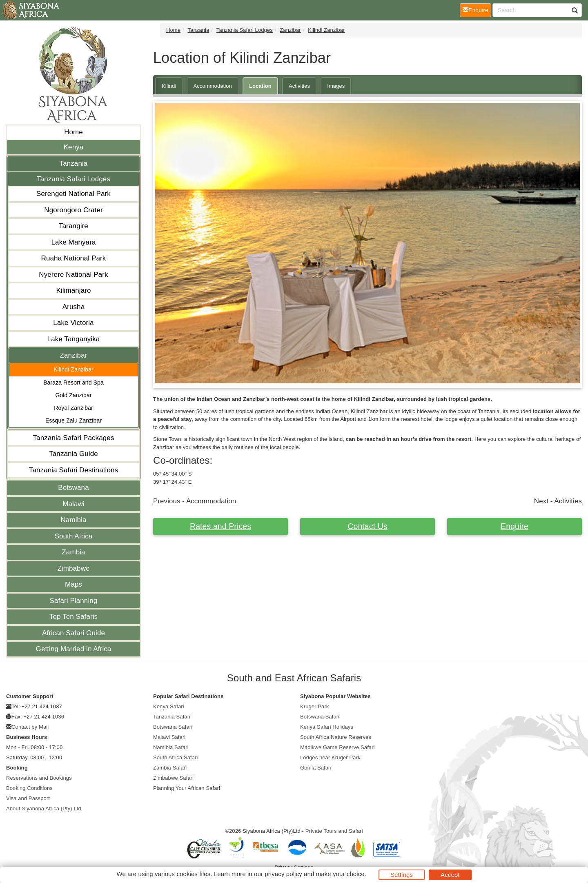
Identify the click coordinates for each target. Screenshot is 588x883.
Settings (402, 875)
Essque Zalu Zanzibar (73, 420)
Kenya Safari (169, 706)
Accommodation (213, 86)
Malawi (73, 504)
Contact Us (367, 526)
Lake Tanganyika (74, 339)
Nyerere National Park (73, 275)
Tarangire (73, 226)
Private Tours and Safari (334, 831)
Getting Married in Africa (74, 649)
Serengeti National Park (73, 194)
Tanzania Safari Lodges (73, 179)
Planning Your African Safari (187, 788)
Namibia (73, 520)
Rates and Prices (220, 526)
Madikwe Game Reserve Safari (337, 747)
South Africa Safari (176, 757)
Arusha (73, 307)
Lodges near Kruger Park (330, 757)
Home (73, 132)
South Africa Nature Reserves (336, 737)
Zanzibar (74, 355)
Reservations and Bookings (39, 778)
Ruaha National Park (74, 258)
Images (336, 86)
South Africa (74, 536)
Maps (73, 584)
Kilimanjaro (73, 290)
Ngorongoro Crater (73, 210)
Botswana (73, 488)
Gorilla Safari (316, 768)
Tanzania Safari (172, 717)
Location (260, 86)
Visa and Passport (28, 798)
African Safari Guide (73, 633)
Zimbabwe (73, 568)
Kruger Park (314, 706)
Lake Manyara (74, 242)
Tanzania (74, 163)
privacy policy (283, 874)
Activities (299, 86)
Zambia (73, 552)
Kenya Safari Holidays (327, 727)
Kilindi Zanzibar (73, 369)
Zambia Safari (170, 768)
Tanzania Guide (73, 454)
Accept (450, 875)
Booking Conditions (29, 788)
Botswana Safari (173, 727)
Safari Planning (74, 601)
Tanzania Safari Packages (74, 438)
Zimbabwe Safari (173, 778)
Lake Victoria (73, 323)
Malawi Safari (169, 737)
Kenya (74, 147)
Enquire (514, 526)
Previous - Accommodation (195, 501)
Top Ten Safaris (73, 617)
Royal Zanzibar (73, 408)
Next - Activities (558, 501)
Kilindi (169, 86)
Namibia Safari (171, 747)
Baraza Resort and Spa (73, 383)
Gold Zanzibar (73, 395)
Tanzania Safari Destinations (73, 470)
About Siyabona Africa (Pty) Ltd (44, 808)
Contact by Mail (30, 727)
